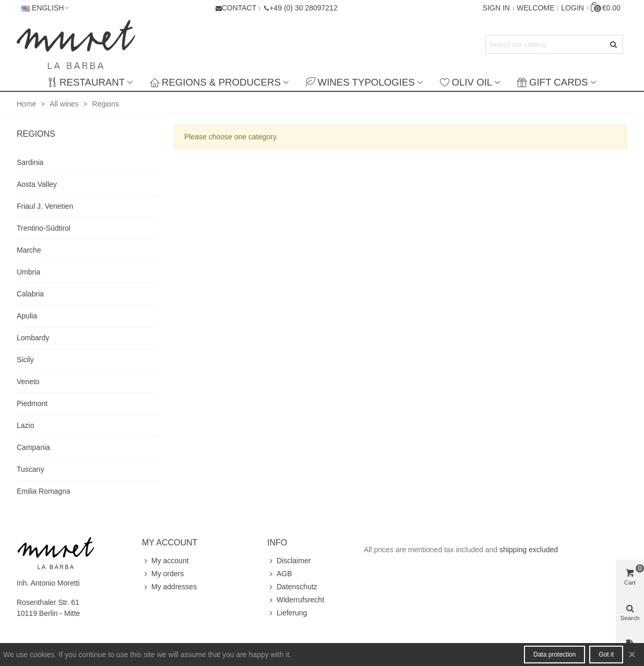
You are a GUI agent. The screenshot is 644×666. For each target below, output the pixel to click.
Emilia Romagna (44, 491)
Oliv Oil (466, 82)
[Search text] (546, 44)
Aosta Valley (37, 184)
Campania (33, 447)
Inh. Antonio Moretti (48, 583)
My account (165, 561)
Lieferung (287, 613)
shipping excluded (529, 550)
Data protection (554, 655)
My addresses (169, 587)
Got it (606, 655)
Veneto (28, 382)
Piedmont (32, 403)
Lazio (25, 425)
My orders (163, 574)
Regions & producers (215, 82)
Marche (29, 250)
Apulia (27, 316)
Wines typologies (360, 82)
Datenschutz (292, 587)
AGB (280, 574)
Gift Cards (552, 82)
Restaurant (86, 82)
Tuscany (30, 469)
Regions (36, 134)
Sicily (25, 360)
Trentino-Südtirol (44, 228)
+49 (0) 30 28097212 (303, 8)
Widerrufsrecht (296, 600)
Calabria (30, 294)
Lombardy (33, 338)
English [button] (46, 8)
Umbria (28, 272)
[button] (300, 8)
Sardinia (30, 162)
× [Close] (632, 654)
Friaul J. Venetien (45, 206)
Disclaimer (289, 561)
